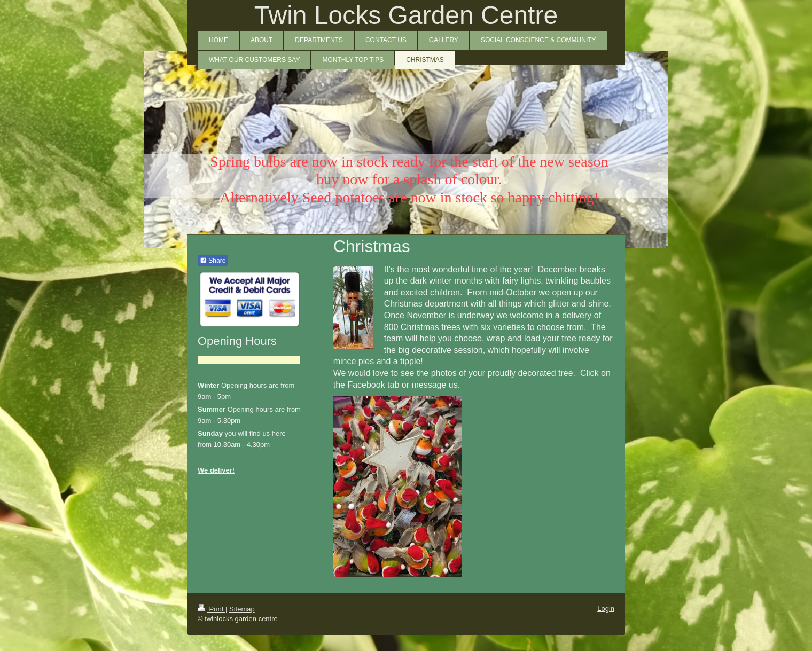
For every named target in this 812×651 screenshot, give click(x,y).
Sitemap (242, 609)
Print (212, 609)
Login (606, 609)
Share (213, 261)
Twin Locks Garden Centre (406, 15)
